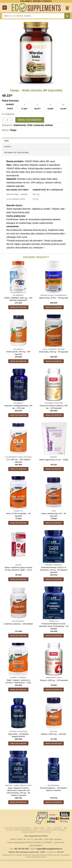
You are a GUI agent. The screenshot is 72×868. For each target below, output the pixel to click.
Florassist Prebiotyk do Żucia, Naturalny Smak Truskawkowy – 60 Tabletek (54, 626)
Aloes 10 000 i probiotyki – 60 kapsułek (18, 515)
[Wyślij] (67, 16)
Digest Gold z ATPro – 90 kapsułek (54, 298)
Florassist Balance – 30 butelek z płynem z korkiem (54, 789)
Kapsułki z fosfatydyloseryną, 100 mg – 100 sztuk (18, 407)
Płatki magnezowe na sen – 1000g (54, 460)
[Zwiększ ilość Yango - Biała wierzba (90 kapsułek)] (11, 120)
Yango (13, 130)
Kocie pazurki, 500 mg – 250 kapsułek (18, 353)
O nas (49, 828)
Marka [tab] (8, 147)
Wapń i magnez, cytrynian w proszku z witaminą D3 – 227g (18, 681)
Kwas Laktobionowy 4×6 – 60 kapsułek (54, 515)
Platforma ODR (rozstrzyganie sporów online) (24, 852)
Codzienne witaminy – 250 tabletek (18, 624)
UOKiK (43, 852)
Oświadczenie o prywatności (36, 832)
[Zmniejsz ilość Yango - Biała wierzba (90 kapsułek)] (4, 120)
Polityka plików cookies (53, 830)
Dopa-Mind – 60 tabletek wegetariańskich (18, 735)
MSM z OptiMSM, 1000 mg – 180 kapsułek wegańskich (18, 299)
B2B (66, 828)
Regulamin (39, 828)
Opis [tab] (6, 141)
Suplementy (20, 125)
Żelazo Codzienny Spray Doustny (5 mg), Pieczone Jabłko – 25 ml (18, 569)
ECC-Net (60, 852)
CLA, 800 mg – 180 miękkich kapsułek (18, 461)
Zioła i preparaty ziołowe (40, 125)
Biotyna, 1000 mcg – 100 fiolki (54, 734)
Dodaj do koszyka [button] (18, 307)
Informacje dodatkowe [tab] (17, 153)
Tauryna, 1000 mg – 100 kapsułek (54, 680)
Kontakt (58, 828)
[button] (5, 8)
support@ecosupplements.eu (49, 849)
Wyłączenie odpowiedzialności (22, 830)
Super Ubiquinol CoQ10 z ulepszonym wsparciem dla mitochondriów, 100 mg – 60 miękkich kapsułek (18, 792)
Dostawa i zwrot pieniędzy (18, 828)
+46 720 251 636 (21, 849)
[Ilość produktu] (8, 120)
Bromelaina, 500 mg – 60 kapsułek (54, 352)
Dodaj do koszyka (30, 120)
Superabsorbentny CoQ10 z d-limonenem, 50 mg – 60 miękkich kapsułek (54, 570)
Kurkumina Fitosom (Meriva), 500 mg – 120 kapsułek (54, 407)
